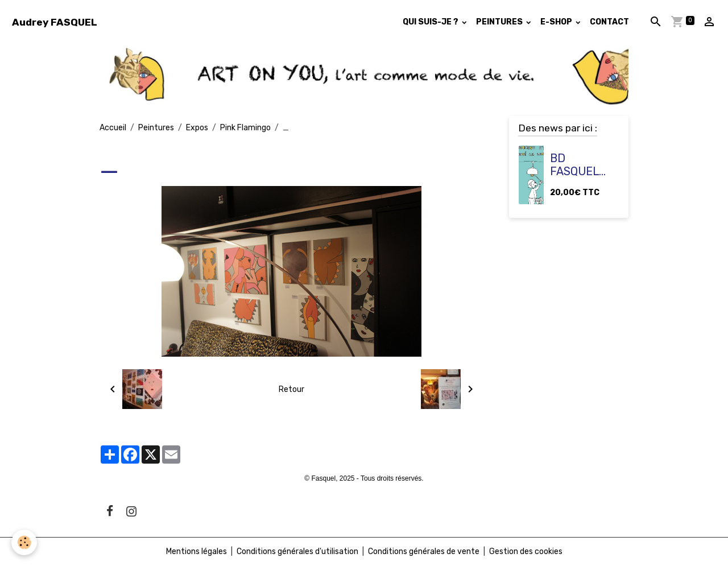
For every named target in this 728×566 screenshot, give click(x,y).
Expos (197, 128)
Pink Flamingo (245, 128)
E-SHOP (557, 22)
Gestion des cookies (526, 551)
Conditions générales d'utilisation (297, 551)
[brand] (55, 22)
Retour (291, 389)
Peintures (156, 128)
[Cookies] (24, 542)
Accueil (113, 128)
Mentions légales (197, 551)
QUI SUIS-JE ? (431, 22)
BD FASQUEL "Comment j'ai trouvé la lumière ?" (581, 165)
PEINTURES (500, 22)
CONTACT (609, 22)
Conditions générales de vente (424, 551)
